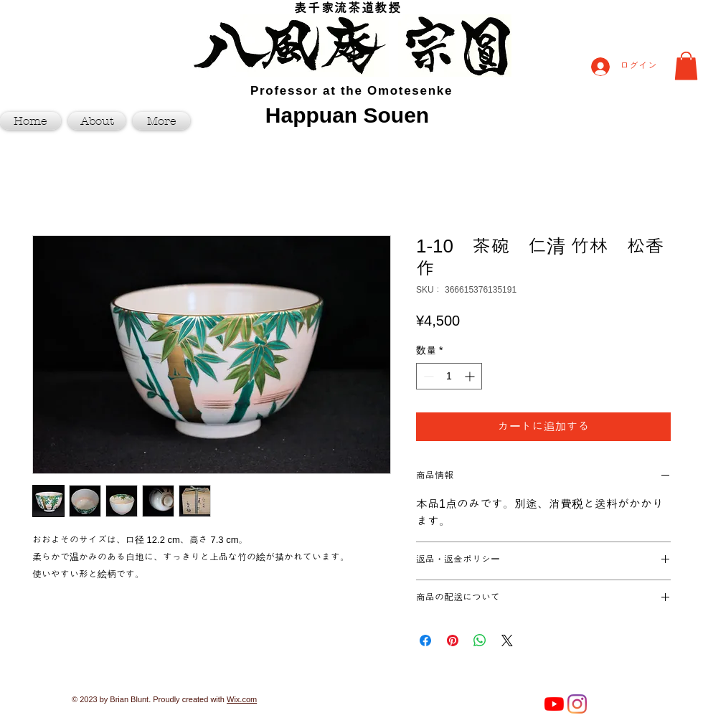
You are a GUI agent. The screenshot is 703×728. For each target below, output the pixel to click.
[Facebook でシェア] (425, 640)
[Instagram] (577, 704)
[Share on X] (507, 640)
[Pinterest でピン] (453, 640)
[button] (686, 66)
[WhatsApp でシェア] (480, 640)
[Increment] (471, 376)
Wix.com (242, 699)
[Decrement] (427, 376)
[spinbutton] (449, 376)
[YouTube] (554, 704)
